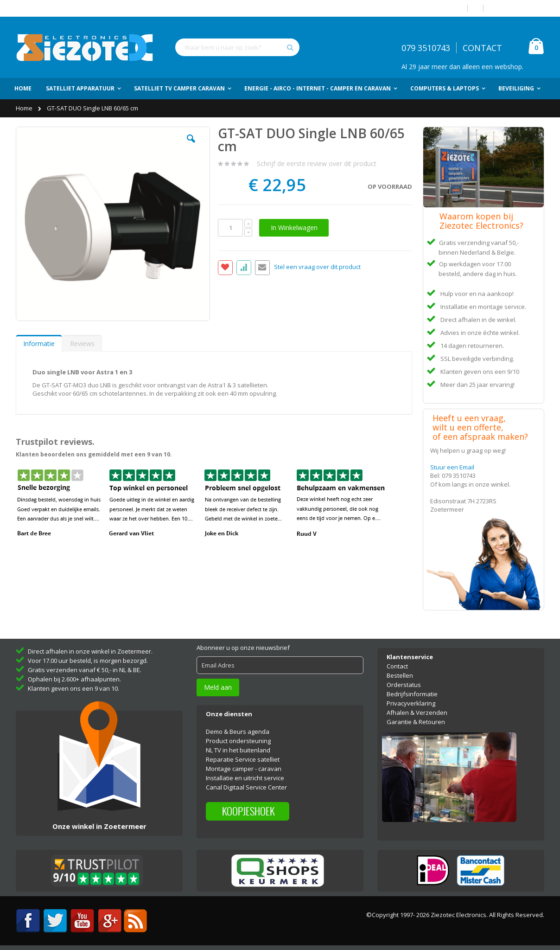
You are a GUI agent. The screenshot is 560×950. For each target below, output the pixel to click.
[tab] (39, 343)
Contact (397, 666)
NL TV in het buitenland (238, 750)
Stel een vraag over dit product (317, 267)
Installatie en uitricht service (245, 778)
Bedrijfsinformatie (412, 694)
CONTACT (482, 48)
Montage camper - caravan (244, 769)
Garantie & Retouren (416, 722)
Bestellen (400, 675)
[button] (191, 146)
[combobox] (237, 47)
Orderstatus (404, 685)
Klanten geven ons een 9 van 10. (73, 688)
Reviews (82, 343)
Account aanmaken (517, 8)
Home (25, 108)
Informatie (39, 343)
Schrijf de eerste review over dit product (317, 164)
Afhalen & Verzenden (417, 712)
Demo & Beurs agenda (238, 732)
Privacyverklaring (411, 703)
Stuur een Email (452, 467)
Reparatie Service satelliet (243, 759)
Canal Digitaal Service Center (246, 787)
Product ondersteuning (238, 741)
